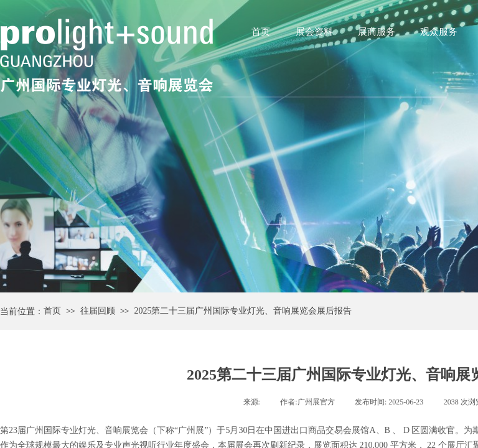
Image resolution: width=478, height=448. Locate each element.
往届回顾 (98, 311)
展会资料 (314, 32)
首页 (261, 32)
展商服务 (377, 32)
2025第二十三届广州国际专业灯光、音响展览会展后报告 (243, 311)
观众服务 (439, 32)
